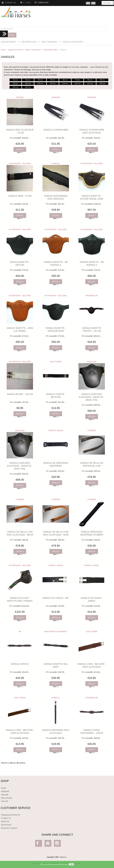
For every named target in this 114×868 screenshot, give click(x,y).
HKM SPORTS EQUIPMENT (56, 632)
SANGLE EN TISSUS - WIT (56, 598)
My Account (6, 825)
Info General (49, 42)
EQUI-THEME (56, 362)
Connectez (9, 3)
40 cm (15, 80)
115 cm (65, 83)
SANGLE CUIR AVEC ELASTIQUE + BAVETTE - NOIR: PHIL (20, 466)
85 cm (102, 80)
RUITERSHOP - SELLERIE (20, 163)
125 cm (90, 83)
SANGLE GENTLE (20, 664)
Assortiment (9, 42)
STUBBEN (92, 431)
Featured (5, 791)
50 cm (28, 80)
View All (4, 801)
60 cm (53, 80)
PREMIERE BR (92, 296)
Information (29, 42)
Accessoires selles (50, 50)
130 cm (102, 83)
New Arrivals (6, 798)
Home (3, 50)
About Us (5, 821)
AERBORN (56, 97)
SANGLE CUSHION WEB (56, 130)
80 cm (90, 80)
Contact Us (6, 818)
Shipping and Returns (10, 815)
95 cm (15, 83)
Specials (5, 795)
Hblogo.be (63, 857)
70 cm (77, 80)
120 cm (77, 83)
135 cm (15, 87)
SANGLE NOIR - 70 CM (20, 196)
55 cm (40, 80)
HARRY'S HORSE (56, 431)
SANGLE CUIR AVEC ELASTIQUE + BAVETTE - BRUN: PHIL (92, 397)
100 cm (28, 83)
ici (67, 865)
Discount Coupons (9, 828)
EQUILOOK (92, 362)
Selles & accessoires (33, 50)
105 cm (40, 83)
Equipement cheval (15, 50)
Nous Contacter (73, 42)
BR (20, 632)
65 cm (65, 80)
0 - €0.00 (25, 3)
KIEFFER (20, 97)
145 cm (28, 87)
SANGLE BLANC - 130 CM (20, 394)
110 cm (53, 83)
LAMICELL (56, 163)
